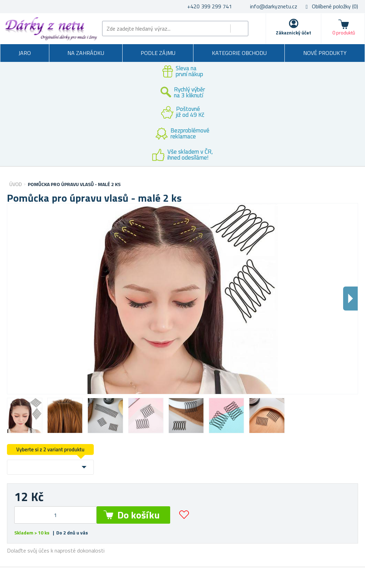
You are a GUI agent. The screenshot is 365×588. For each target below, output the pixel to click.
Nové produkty (325, 53)
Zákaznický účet (293, 33)
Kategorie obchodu (239, 53)
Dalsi (350, 299)
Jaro (25, 53)
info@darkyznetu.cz (274, 6)
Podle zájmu (158, 53)
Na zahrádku (86, 53)
